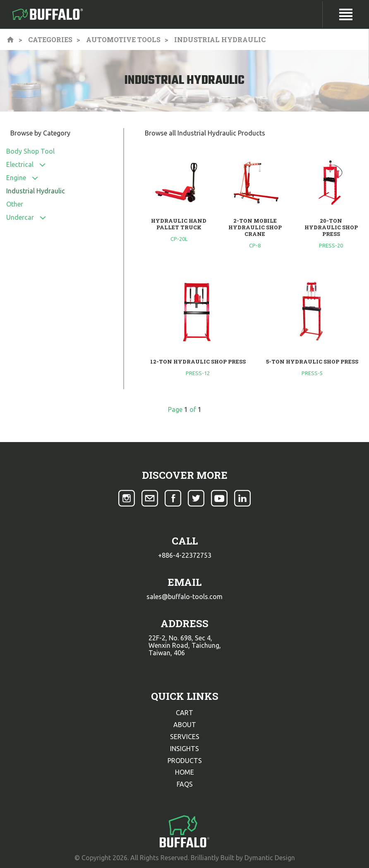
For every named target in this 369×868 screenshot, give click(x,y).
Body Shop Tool (30, 151)
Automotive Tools (123, 39)
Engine (16, 178)
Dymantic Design (270, 858)
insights (184, 749)
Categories (50, 39)
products (185, 761)
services (185, 737)
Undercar (20, 217)
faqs (185, 784)
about (185, 725)
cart (184, 713)
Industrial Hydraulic (36, 191)
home (184, 772)
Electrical (20, 164)
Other (15, 204)
